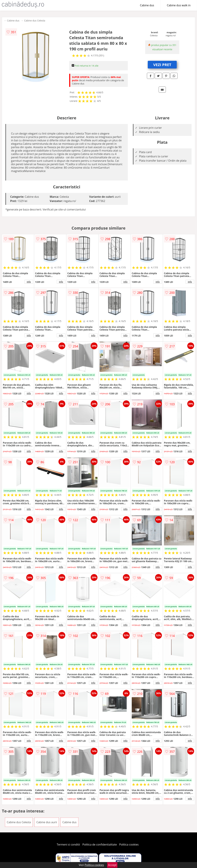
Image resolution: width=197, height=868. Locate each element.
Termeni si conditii (68, 844)
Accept (112, 865)
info (29, 282)
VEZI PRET (162, 65)
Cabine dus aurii (47, 822)
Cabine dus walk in (179, 5)
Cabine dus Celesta (35, 21)
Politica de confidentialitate (100, 844)
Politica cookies (129, 844)
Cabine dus (147, 5)
